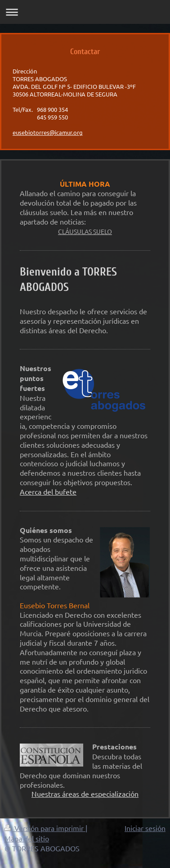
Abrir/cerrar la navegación (85, 12)
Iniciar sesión (145, 828)
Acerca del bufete (48, 491)
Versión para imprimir (45, 828)
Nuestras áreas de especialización (85, 794)
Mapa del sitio (27, 838)
